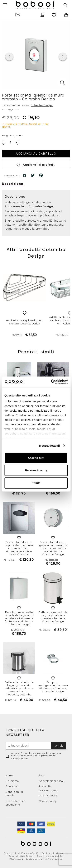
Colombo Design (42, 106)
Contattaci (12, 786)
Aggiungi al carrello (36, 154)
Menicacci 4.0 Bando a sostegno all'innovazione (36, 859)
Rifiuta (36, 483)
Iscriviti (59, 746)
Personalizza (36, 470)
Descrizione (13, 184)
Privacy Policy (28, 753)
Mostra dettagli (49, 446)
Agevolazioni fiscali (52, 781)
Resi (42, 775)
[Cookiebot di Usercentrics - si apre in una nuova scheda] (51, 382)
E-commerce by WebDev (50, 856)
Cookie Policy (48, 801)
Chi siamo (12, 781)
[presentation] (9, 57)
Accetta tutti (36, 458)
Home (10, 775)
